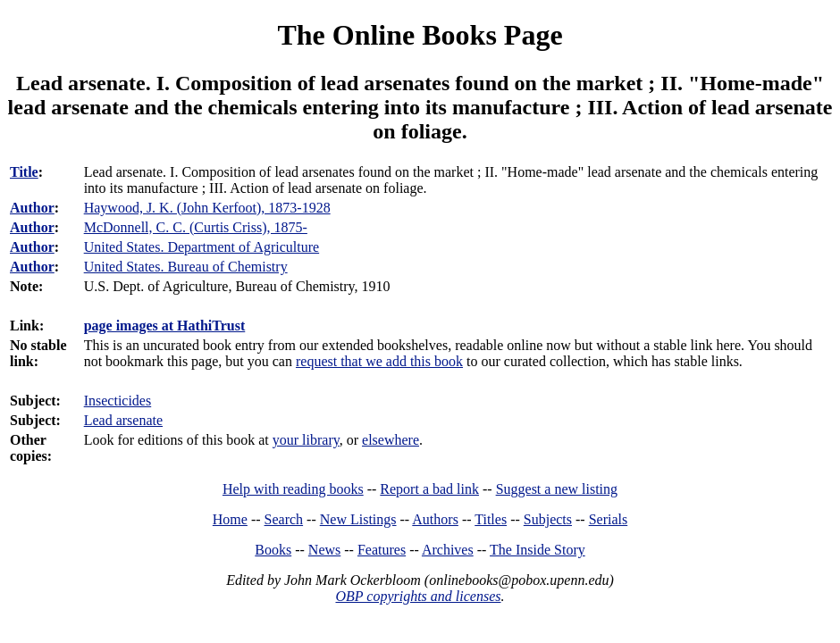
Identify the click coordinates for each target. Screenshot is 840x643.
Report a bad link (429, 489)
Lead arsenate (123, 420)
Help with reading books (293, 489)
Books (273, 550)
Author (32, 208)
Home (230, 519)
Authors (435, 519)
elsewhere (391, 440)
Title (24, 172)
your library (306, 440)
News (324, 550)
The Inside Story (538, 550)
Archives (448, 550)
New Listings (358, 519)
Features (382, 550)
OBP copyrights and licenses (418, 596)
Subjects (548, 519)
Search (284, 519)
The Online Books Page (420, 35)
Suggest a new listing (557, 489)
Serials (609, 519)
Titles (491, 519)
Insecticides (118, 401)
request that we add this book (379, 361)
